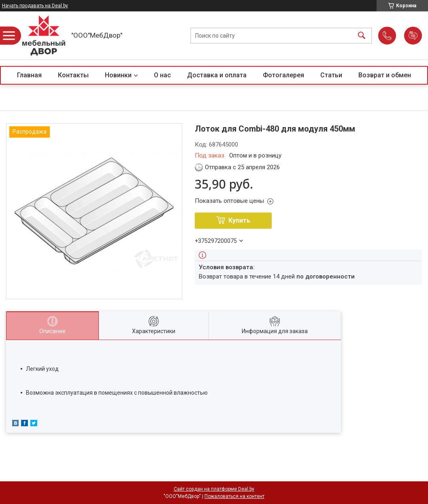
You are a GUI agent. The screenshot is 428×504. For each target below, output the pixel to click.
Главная (29, 75)
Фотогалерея (283, 75)
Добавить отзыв (413, 36)
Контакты (73, 75)
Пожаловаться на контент (234, 496)
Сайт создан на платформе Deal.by (214, 489)
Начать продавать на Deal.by (35, 6)
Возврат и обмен (385, 75)
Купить (239, 220)
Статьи (331, 75)
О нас (162, 75)
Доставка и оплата (217, 75)
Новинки (118, 75)
